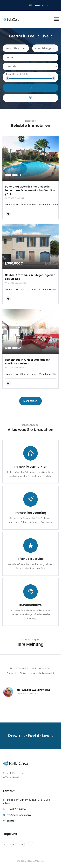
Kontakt (11, 821)
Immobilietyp (13, 48)
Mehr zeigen (30, 401)
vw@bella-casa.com (19, 815)
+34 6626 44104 (17, 809)
